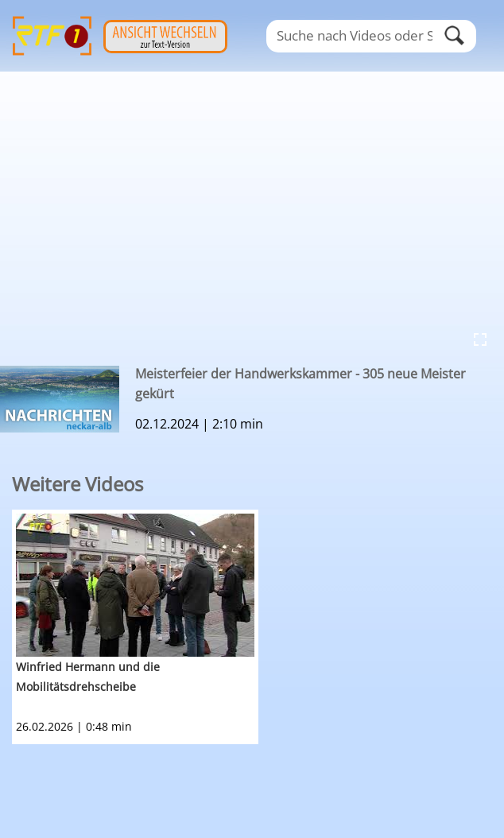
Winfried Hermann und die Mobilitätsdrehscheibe (88, 677)
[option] (258, 627)
